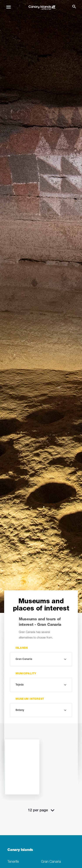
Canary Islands (20, 850)
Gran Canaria (51, 862)
